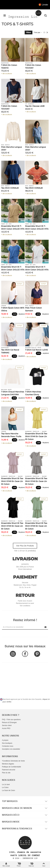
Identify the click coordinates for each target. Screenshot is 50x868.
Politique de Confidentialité (11, 767)
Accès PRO (6, 728)
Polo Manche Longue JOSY (12, 148)
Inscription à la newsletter (11, 749)
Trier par (38, 32)
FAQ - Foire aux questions (11, 720)
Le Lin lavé (6, 785)
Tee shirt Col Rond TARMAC (10, 351)
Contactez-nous (8, 746)
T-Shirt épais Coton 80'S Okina (13, 309)
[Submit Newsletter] (46, 627)
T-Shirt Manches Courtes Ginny (33, 393)
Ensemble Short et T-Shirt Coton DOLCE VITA (13, 227)
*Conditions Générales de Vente (13, 761)
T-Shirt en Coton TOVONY (33, 67)
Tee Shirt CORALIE (10, 188)
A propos (5, 740)
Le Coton (5, 787)
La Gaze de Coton (8, 790)
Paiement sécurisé (9, 770)
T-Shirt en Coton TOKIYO (9, 67)
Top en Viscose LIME (35, 106)
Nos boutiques (7, 743)
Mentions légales (8, 764)
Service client (7, 725)
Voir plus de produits (25, 546)
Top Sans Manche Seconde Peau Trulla (11, 435)
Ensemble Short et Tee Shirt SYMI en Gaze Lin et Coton (36, 436)
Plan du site (6, 773)
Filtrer (29, 32)
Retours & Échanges (9, 722)
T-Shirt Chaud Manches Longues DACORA (13, 393)
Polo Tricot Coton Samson (34, 309)
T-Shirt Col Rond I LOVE (36, 350)
